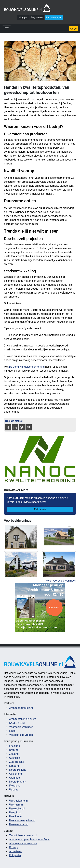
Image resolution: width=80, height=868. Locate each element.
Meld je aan (40, 509)
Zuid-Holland (17, 762)
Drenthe (14, 750)
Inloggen (23, 18)
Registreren (37, 18)
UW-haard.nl (16, 805)
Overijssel (15, 758)
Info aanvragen (54, 18)
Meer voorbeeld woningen (61, 581)
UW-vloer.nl (16, 817)
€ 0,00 (73, 29)
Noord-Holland (18, 770)
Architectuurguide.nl (21, 708)
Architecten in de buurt (22, 719)
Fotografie (15, 855)
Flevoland (15, 786)
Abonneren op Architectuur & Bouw (30, 839)
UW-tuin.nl (15, 813)
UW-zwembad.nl (19, 824)
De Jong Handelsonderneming (27, 367)
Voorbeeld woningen (21, 727)
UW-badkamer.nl (19, 801)
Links (12, 731)
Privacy (13, 847)
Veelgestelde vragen (21, 735)
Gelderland (16, 774)
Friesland (15, 746)
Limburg (14, 766)
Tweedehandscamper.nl (23, 836)
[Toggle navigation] (7, 29)
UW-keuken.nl (17, 809)
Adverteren (16, 851)
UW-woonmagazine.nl (22, 820)
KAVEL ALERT (17, 723)
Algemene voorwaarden (23, 843)
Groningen (15, 778)
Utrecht (13, 790)
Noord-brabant (18, 782)
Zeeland (14, 754)
